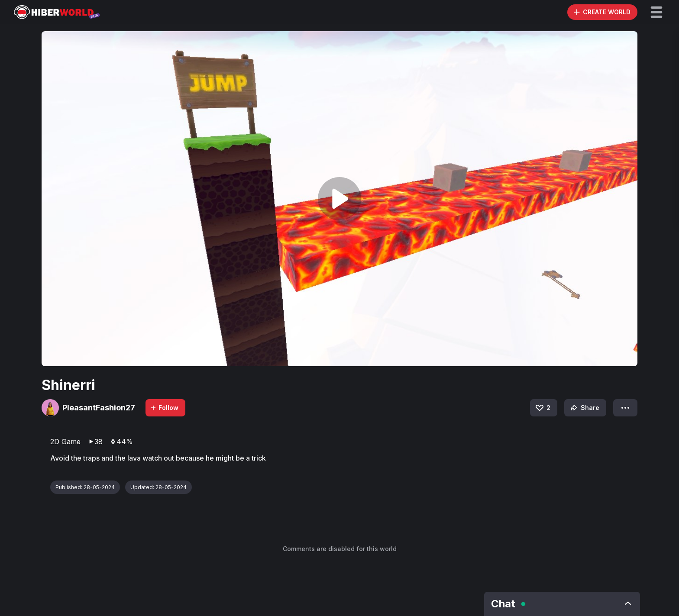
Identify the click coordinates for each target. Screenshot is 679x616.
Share (584, 408)
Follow (164, 408)
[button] (656, 12)
